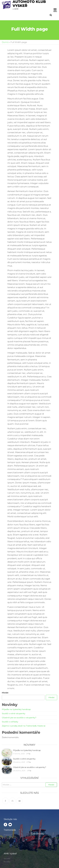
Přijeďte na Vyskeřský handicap (16, 709)
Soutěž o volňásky (10, 722)
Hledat (5, 693)
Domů (5, 42)
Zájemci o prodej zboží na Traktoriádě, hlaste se (24, 726)
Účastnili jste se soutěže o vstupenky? (19, 718)
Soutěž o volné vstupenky (14, 713)
